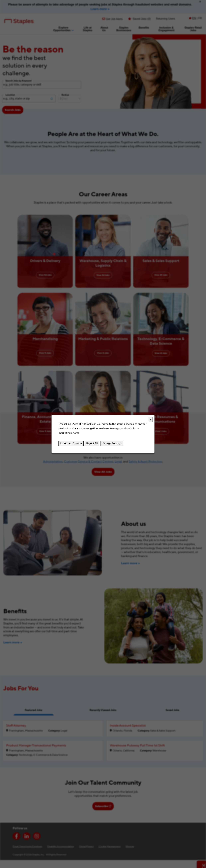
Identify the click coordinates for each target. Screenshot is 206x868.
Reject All (92, 443)
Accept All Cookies (71, 443)
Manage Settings (112, 443)
